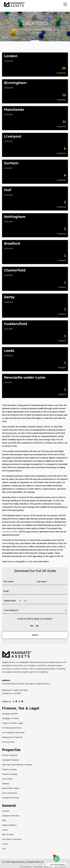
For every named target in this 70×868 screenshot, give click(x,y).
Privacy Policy (38, 867)
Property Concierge (10, 774)
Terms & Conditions (26, 867)
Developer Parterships (11, 816)
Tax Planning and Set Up (12, 728)
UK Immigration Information (13, 732)
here (27, 562)
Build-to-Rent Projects (11, 788)
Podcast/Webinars (9, 825)
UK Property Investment (12, 839)
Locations (6, 811)
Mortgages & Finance (10, 718)
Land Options (7, 779)
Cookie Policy (48, 867)
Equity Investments (10, 793)
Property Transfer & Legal (12, 723)
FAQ (4, 849)
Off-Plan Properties (10, 755)
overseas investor (10, 532)
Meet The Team (8, 834)
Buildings (6, 783)
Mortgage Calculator (10, 714)
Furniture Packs (8, 742)
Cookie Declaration (60, 867)
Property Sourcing (9, 769)
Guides (5, 830)
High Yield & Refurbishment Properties (17, 765)
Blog (4, 820)
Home (5, 37)
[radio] (32, 624)
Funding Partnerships (11, 798)
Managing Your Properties (12, 737)
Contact (5, 844)
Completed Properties (11, 760)
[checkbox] (34, 624)
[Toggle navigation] (65, 5)
